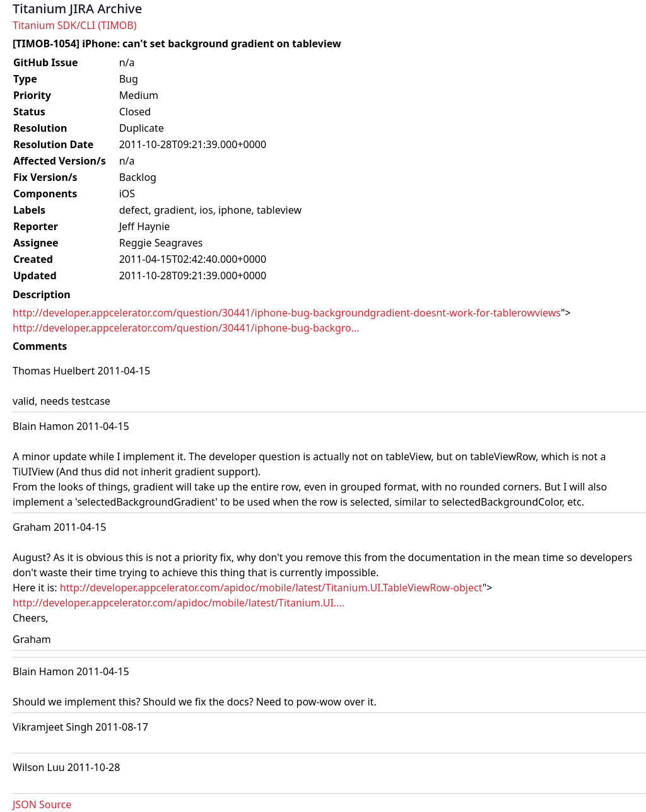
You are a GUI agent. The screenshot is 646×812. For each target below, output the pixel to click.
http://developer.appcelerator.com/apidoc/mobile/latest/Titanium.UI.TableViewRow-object (271, 588)
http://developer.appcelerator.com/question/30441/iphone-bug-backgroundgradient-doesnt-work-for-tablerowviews (287, 313)
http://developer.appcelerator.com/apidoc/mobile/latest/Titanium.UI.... (179, 603)
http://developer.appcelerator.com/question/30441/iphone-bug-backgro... (186, 328)
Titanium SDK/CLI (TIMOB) (75, 25)
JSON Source (42, 804)
